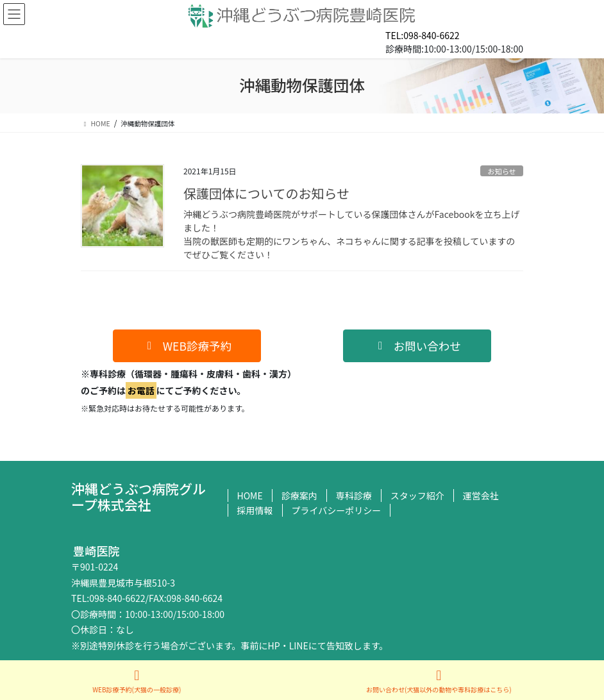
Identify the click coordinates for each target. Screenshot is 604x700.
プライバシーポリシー (337, 510)
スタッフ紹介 (417, 496)
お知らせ (502, 171)
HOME (250, 496)
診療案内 (299, 496)
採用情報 (255, 510)
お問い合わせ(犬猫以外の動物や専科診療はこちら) (439, 681)
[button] (187, 346)
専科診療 (354, 496)
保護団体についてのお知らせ (266, 193)
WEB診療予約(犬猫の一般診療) (137, 681)
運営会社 (481, 496)
